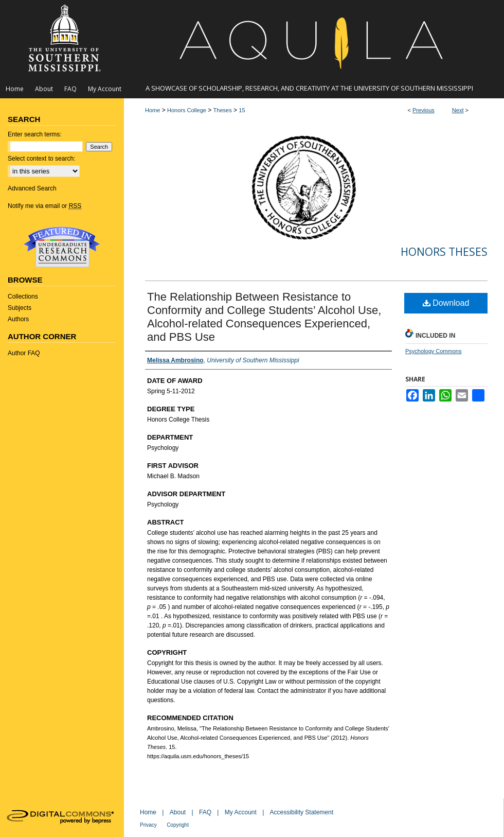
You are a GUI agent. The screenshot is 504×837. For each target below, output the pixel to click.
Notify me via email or (44, 206)
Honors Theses (444, 252)
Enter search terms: (35, 134)
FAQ (205, 812)
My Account (241, 812)
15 (242, 110)
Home (152, 110)
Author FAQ (24, 353)
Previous (424, 110)
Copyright (178, 825)
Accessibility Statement (302, 812)
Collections (23, 297)
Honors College (187, 110)
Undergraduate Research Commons (62, 247)
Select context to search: (41, 159)
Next (458, 110)
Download (446, 303)
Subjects (20, 308)
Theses (223, 110)
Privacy (148, 825)
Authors (18, 319)
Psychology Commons (433, 351)
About (178, 812)
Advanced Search (32, 188)
